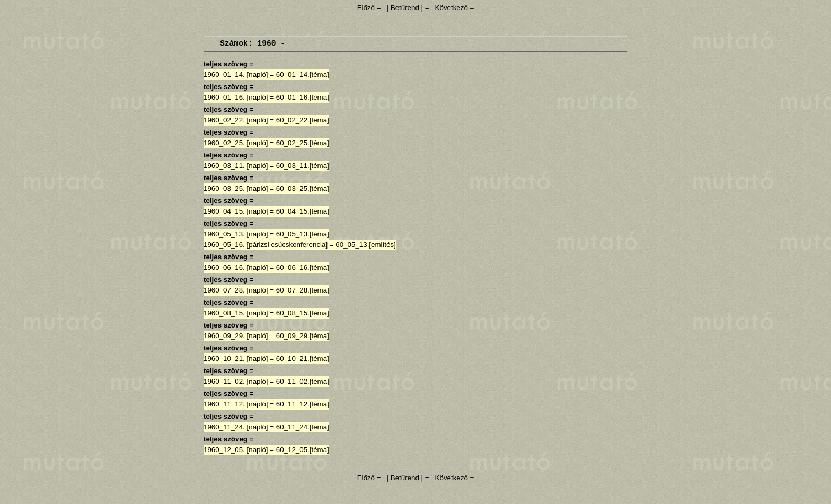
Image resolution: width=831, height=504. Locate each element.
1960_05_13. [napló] (236, 234)
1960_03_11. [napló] (236, 166)
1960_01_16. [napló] (236, 97)
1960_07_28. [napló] (236, 290)
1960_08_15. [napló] (236, 313)
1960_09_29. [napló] (236, 336)
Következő (452, 8)
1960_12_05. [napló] (236, 450)
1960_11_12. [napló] (236, 404)
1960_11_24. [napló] (236, 427)
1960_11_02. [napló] (236, 381)
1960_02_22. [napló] (236, 120)
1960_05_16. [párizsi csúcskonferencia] (266, 245)
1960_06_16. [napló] (236, 267)
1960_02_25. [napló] (236, 143)
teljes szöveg (226, 64)
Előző (367, 8)
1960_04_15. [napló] (236, 211)
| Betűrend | (405, 8)
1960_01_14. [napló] (236, 74)
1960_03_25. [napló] (236, 188)
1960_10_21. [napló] (236, 359)
